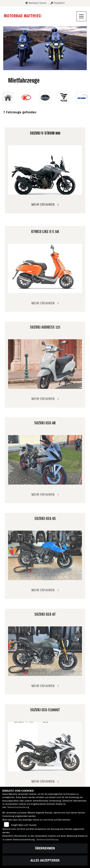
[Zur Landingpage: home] (8, 97)
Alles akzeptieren (45, 860)
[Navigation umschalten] (82, 16)
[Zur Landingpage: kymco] (26, 97)
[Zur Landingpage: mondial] (45, 97)
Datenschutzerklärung (18, 807)
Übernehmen (45, 848)
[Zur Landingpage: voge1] (64, 97)
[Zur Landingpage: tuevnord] (82, 97)
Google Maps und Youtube (24, 825)
